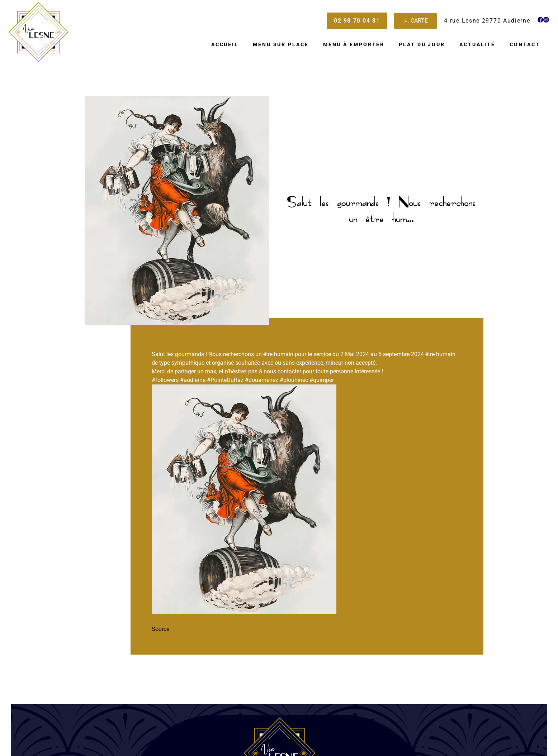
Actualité (477, 44)
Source (160, 629)
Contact (525, 44)
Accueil (225, 44)
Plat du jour (422, 44)
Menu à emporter (354, 44)
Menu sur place (281, 44)
